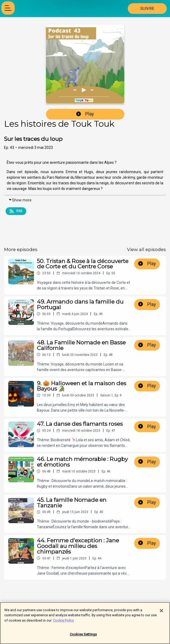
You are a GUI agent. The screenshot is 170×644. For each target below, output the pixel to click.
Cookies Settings (83, 637)
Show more (20, 200)
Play (85, 114)
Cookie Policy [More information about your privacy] (63, 623)
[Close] (161, 613)
